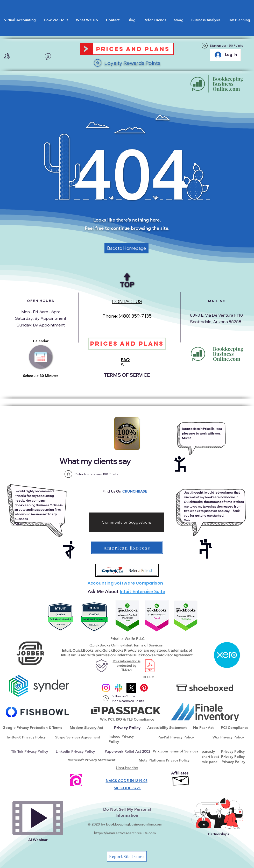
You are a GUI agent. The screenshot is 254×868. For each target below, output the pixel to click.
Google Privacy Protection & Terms (32, 728)
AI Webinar (38, 840)
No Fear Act (203, 728)
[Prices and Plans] (133, 49)
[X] (131, 688)
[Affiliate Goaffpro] (181, 779)
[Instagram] (106, 688)
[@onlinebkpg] (144, 688)
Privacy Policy (233, 751)
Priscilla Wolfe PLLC (128, 639)
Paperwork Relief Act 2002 (128, 751)
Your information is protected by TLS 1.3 (127, 666)
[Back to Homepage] (126, 248)
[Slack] (119, 688)
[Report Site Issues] (127, 856)
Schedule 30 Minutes (41, 376)
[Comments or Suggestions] (127, 522)
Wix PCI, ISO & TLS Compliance (127, 719)
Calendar (41, 341)
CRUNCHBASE (135, 491)
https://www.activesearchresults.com (125, 833)
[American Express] (127, 548)
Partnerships (219, 834)
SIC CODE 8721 (127, 788)
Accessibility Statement (167, 728)
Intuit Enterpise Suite (142, 591)
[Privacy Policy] (127, 728)
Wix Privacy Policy (228, 737)
